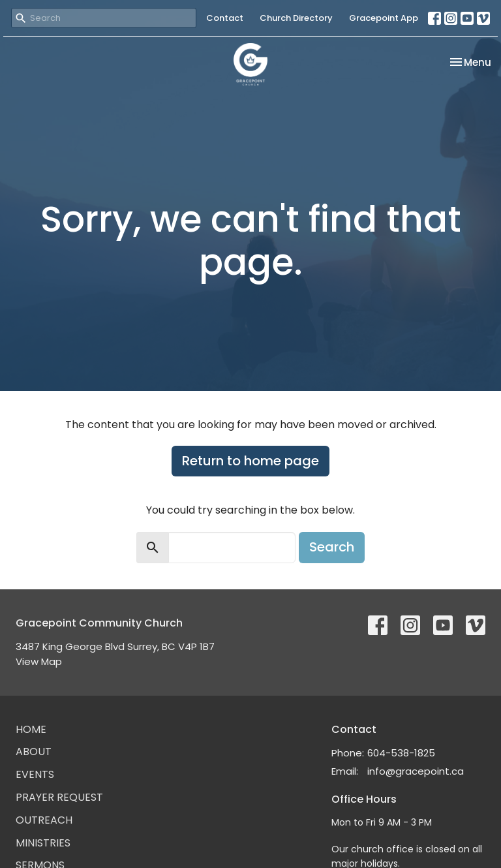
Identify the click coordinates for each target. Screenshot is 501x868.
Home (31, 729)
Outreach (44, 820)
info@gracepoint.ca (416, 771)
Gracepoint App (384, 18)
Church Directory (296, 18)
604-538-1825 (401, 753)
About (34, 752)
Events (35, 774)
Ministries (43, 843)
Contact (225, 18)
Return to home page (250, 461)
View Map (39, 661)
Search (332, 547)
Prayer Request (59, 797)
